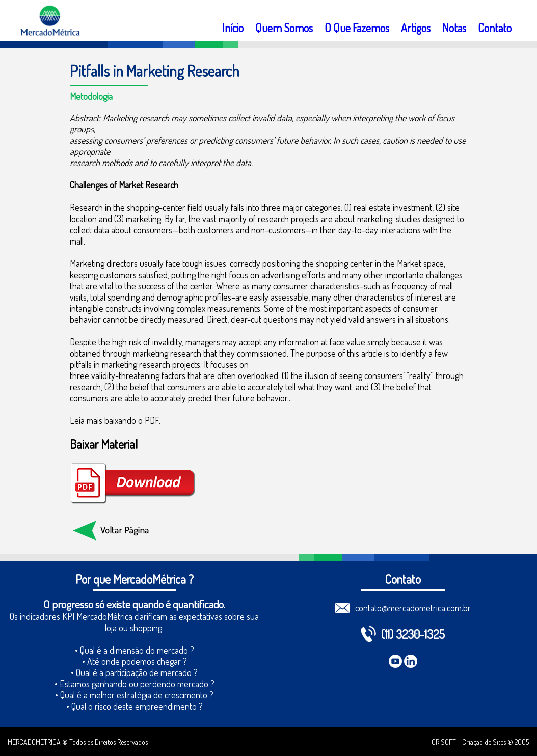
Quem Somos (284, 28)
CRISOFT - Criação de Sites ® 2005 (480, 742)
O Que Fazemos (357, 28)
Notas (454, 28)
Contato (495, 28)
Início (233, 28)
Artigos (416, 28)
